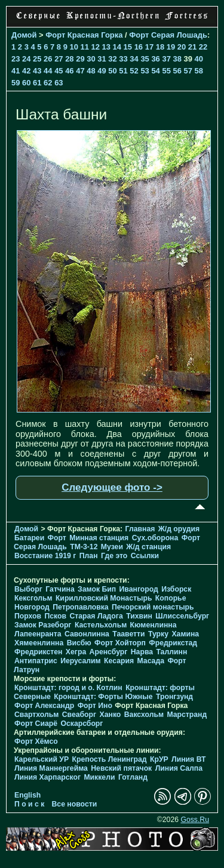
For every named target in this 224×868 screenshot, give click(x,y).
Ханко (111, 715)
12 (96, 47)
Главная (140, 529)
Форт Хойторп (120, 643)
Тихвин (139, 616)
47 (80, 71)
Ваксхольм (144, 715)
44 (48, 71)
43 (37, 71)
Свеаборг (79, 715)
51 (123, 71)
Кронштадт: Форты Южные (103, 697)
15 (128, 47)
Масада (150, 661)
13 (106, 47)
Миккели (99, 777)
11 (84, 47)
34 (134, 59)
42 (26, 71)
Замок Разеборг (43, 625)
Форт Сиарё (36, 724)
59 (16, 83)
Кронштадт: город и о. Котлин (68, 688)
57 (188, 71)
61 (37, 83)
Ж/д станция (148, 547)
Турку (158, 634)
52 (134, 71)
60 (26, 83)
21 (192, 47)
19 (171, 47)
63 (59, 83)
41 (16, 71)
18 (160, 47)
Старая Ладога (96, 616)
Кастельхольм (101, 625)
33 (123, 59)
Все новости (75, 804)
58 (199, 71)
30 (91, 59)
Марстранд (187, 715)
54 (155, 71)
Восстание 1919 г (45, 556)
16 (139, 47)
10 (73, 47)
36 (155, 59)
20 (182, 47)
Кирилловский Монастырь (104, 598)
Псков (55, 616)
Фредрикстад (173, 643)
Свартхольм (36, 715)
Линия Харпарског (47, 777)
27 (59, 59)
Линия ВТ (188, 759)
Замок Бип (97, 589)
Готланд (133, 777)
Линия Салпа (179, 768)
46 (69, 71)
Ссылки (145, 556)
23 (16, 59)
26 (48, 59)
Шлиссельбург (182, 616)
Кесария (119, 661)
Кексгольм (33, 598)
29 (80, 59)
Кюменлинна (154, 625)
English (27, 795)
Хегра (76, 652)
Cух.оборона (155, 538)
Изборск (176, 589)
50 (112, 71)
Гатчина (60, 589)
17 (149, 47)
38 (177, 59)
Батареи (29, 538)
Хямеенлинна (39, 643)
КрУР (159, 759)
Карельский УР (42, 759)
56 (177, 71)
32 (112, 59)
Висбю (79, 643)
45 (59, 71)
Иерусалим (81, 661)
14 (117, 47)
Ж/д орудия (179, 529)
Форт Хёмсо (36, 741)
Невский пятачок (121, 768)
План (89, 556)
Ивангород (139, 589)
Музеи (112, 547)
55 (166, 71)
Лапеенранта (38, 634)
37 (166, 59)
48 (91, 71)
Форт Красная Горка (84, 35)
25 (37, 59)
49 (102, 71)
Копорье (171, 598)
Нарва (142, 652)
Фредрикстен (38, 652)
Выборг (28, 589)
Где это (114, 556)
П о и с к (29, 804)
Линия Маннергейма (51, 768)
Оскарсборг (82, 724)
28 (69, 59)
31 (102, 59)
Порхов (28, 616)
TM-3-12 (84, 547)
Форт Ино (95, 706)
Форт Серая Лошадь (168, 35)
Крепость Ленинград (110, 759)
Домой (24, 35)
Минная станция (99, 538)
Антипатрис (36, 661)
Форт (57, 538)
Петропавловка (80, 607)
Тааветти (128, 634)
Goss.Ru (195, 820)
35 (145, 59)
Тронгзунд (174, 697)
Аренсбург (109, 652)
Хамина (185, 634)
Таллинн (171, 652)
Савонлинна (87, 634)
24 (26, 59)
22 (203, 47)
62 (48, 83)
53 (145, 71)
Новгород (32, 607)
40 (199, 59)
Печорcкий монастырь (153, 607)
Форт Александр (44, 706)
